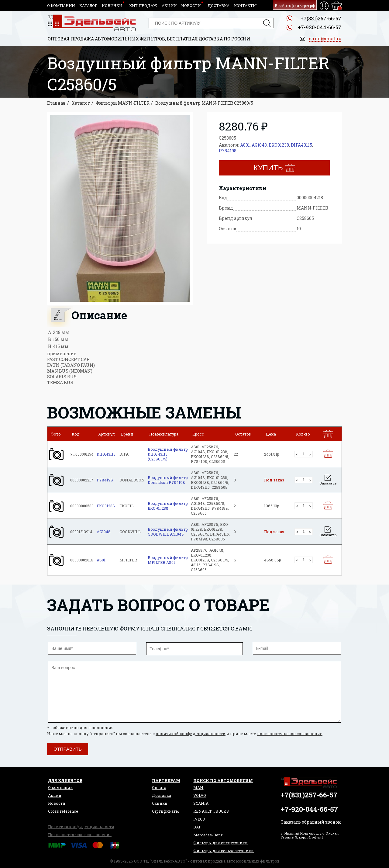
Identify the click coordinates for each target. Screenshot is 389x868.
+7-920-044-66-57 (320, 27)
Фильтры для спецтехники (220, 843)
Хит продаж (143, 5)
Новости (191, 5)
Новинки (112, 5)
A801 (245, 145)
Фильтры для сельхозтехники (224, 851)
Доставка (219, 5)
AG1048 (259, 145)
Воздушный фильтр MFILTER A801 (168, 560)
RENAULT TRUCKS (211, 811)
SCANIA (201, 803)
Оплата (159, 787)
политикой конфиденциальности (191, 734)
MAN (198, 787)
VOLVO (200, 795)
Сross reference (63, 811)
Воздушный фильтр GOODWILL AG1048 (168, 532)
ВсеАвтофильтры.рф (295, 5)
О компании (61, 5)
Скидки (160, 803)
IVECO (199, 819)
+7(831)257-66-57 (321, 18)
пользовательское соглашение (290, 734)
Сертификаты (165, 811)
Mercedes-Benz (208, 835)
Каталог (88, 5)
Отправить (68, 749)
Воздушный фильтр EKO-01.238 (168, 506)
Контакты (245, 5)
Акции (169, 5)
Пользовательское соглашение (80, 835)
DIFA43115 (301, 145)
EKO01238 (279, 145)
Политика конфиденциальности (81, 827)
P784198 (228, 151)
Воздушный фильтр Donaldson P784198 (168, 480)
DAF (197, 827)
